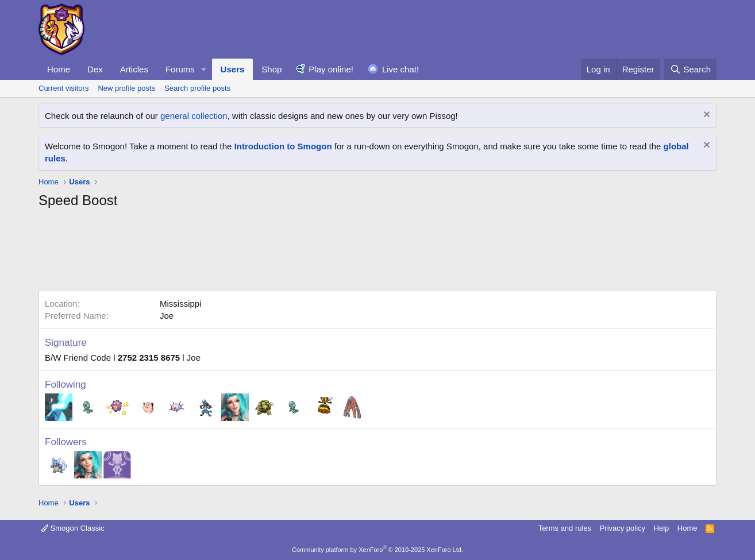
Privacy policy (623, 528)
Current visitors (63, 88)
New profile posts (126, 88)
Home (59, 69)
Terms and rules (565, 528)
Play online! (331, 69)
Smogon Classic (73, 528)
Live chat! (400, 69)
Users (233, 69)
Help (662, 528)
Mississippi (181, 304)
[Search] (690, 69)
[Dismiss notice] (705, 116)
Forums (180, 69)
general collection (194, 116)
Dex (95, 69)
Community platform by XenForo (378, 550)
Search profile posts (197, 88)
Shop (271, 69)
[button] (204, 69)
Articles (134, 69)
